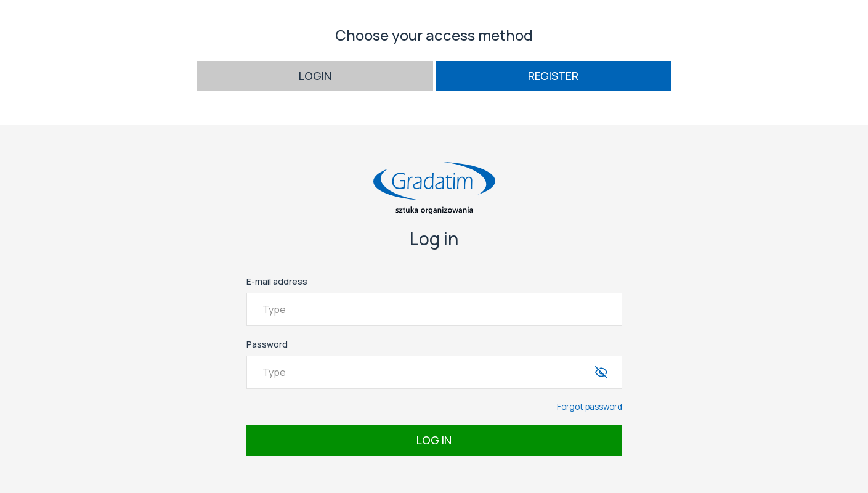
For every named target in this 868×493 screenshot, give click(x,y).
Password (267, 344)
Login (315, 76)
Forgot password (590, 407)
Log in (434, 440)
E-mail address (277, 281)
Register (553, 76)
